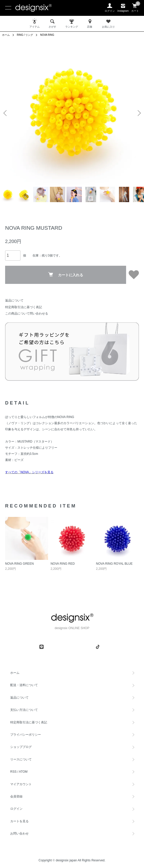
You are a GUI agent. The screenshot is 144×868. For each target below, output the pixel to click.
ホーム (6, 35)
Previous (6, 113)
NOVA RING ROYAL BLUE (114, 564)
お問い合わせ (19, 834)
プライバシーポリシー (26, 735)
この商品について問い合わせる (27, 314)
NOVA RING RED (63, 564)
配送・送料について (24, 685)
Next (138, 113)
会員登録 (16, 796)
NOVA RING (47, 35)
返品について (14, 300)
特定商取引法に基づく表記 (24, 307)
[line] (41, 647)
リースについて (21, 759)
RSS (13, 772)
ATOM (23, 772)
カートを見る (19, 821)
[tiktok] (98, 647)
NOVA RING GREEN (19, 564)
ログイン (16, 809)
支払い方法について (24, 710)
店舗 (90, 23)
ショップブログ (21, 747)
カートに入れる (66, 275)
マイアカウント (21, 784)
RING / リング (25, 35)
